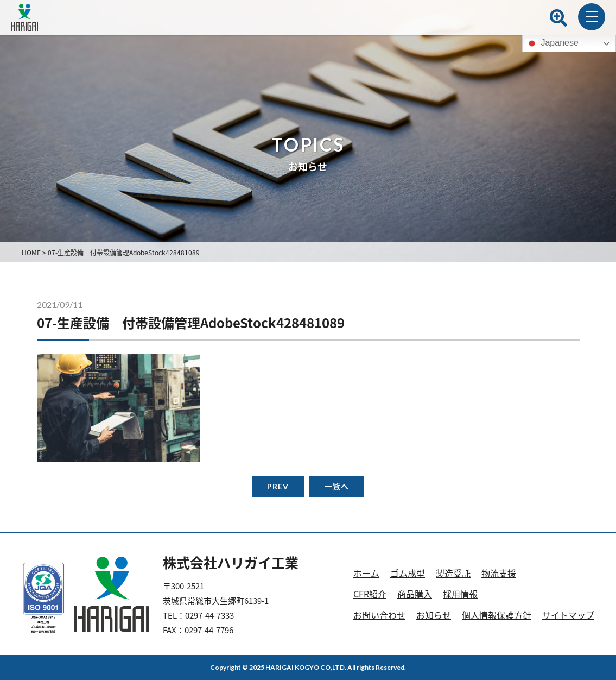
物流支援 (499, 573)
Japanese (552, 43)
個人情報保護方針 (497, 615)
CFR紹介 (370, 594)
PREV (278, 486)
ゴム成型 (408, 573)
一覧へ (337, 486)
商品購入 (415, 594)
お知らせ (434, 615)
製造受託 (453, 573)
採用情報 (460, 594)
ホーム (366, 573)
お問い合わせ (379, 615)
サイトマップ (568, 615)
